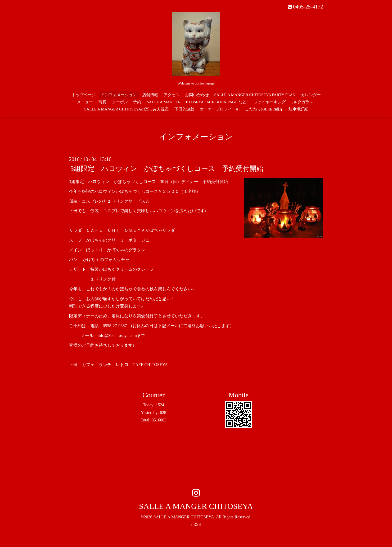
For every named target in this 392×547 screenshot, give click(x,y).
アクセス (172, 95)
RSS (197, 524)
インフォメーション (119, 95)
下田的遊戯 (184, 109)
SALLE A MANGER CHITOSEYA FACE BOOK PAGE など (197, 102)
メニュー (85, 102)
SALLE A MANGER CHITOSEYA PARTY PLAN (255, 95)
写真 (102, 102)
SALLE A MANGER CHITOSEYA (196, 506)
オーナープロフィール (220, 109)
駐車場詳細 (298, 109)
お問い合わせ (197, 95)
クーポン (120, 102)
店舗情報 (150, 95)
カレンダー (311, 95)
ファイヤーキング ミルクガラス (286, 102)
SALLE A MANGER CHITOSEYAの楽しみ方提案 (127, 109)
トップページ (84, 95)
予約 (137, 102)
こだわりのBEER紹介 (264, 109)
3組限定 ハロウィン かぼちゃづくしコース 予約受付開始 (167, 169)
